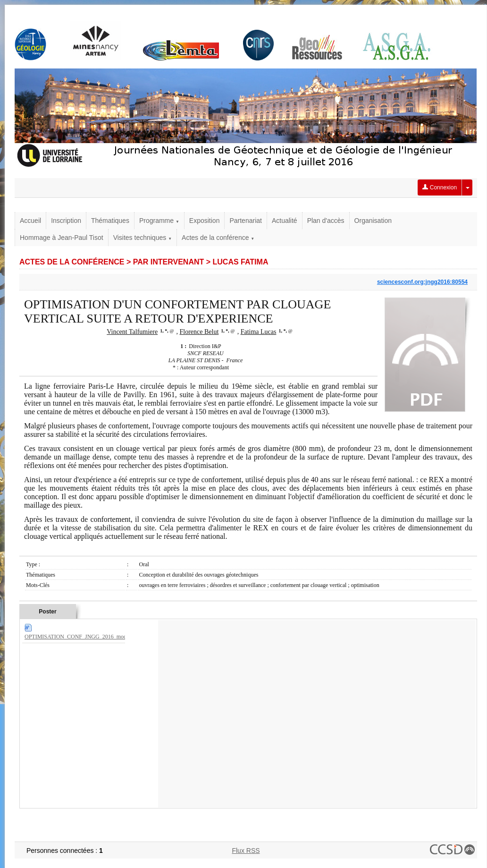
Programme (159, 221)
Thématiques (110, 221)
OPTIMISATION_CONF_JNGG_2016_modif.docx (84, 637)
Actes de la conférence (218, 238)
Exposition (205, 221)
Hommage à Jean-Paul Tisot (62, 238)
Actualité (285, 221)
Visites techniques (143, 238)
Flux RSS (246, 851)
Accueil (30, 221)
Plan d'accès (326, 221)
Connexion (440, 187)
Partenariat (245, 221)
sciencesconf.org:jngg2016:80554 (422, 282)
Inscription (66, 221)
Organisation (373, 221)
